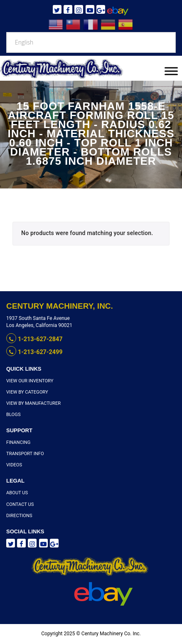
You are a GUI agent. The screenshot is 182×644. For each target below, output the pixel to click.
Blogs (13, 415)
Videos (14, 465)
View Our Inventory (30, 381)
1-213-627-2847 (34, 339)
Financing (18, 443)
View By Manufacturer (33, 404)
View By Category (27, 393)
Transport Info (25, 454)
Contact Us (20, 504)
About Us (17, 493)
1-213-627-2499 (34, 352)
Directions (19, 516)
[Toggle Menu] (171, 71)
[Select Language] (91, 42)
